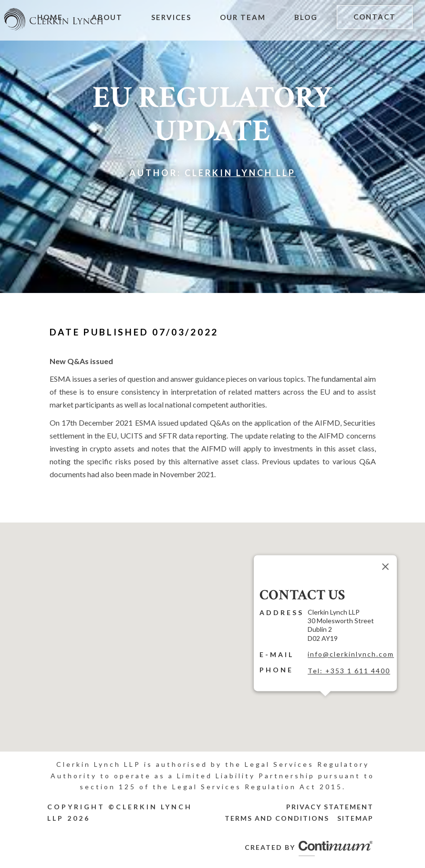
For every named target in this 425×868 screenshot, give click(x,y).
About (107, 17)
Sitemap (355, 818)
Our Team (243, 17)
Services (171, 17)
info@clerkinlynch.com (351, 654)
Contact (375, 17)
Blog (306, 17)
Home (50, 17)
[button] (325, 702)
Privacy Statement (330, 807)
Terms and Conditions (277, 818)
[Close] (385, 566)
